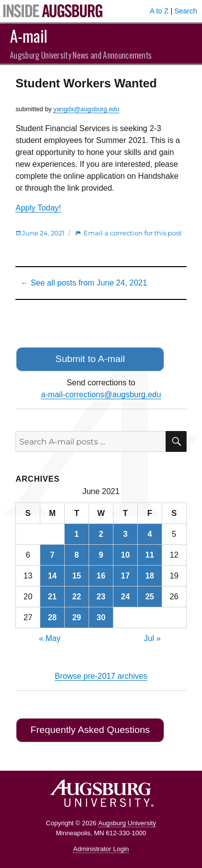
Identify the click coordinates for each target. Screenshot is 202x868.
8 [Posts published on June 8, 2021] (77, 555)
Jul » (152, 638)
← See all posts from (84, 283)
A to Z (159, 11)
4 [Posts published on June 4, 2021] (150, 534)
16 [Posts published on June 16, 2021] (101, 576)
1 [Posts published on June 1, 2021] (77, 534)
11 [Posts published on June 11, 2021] (150, 555)
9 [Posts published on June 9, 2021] (101, 555)
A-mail (29, 36)
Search (186, 11)
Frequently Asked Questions (90, 730)
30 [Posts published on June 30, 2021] (101, 617)
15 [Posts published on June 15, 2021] (77, 576)
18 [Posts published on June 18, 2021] (150, 576)
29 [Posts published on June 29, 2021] (77, 617)
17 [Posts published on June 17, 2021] (125, 576)
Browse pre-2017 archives (101, 676)
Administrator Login (101, 849)
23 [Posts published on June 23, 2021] (101, 597)
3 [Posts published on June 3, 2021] (125, 534)
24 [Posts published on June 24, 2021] (125, 597)
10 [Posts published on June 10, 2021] (125, 555)
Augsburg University (127, 823)
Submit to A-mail (90, 359)
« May (50, 638)
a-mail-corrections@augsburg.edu (101, 395)
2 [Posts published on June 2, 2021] (101, 534)
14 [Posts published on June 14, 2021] (52, 576)
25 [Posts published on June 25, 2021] (150, 597)
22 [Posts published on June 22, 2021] (77, 597)
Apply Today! (38, 208)
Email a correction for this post (133, 233)
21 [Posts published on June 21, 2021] (52, 597)
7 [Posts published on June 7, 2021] (52, 555)
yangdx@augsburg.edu (86, 109)
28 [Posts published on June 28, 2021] (52, 617)
